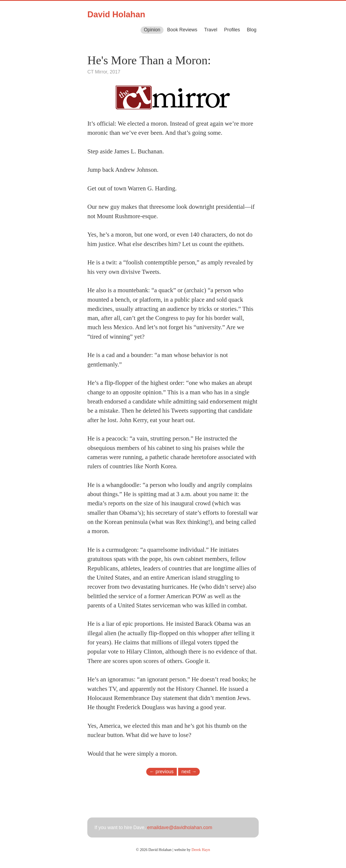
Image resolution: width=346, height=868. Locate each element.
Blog (252, 30)
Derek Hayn (201, 850)
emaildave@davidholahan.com (180, 827)
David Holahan (116, 14)
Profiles (232, 30)
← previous (162, 771)
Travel (211, 30)
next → (189, 771)
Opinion (152, 30)
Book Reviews (182, 30)
